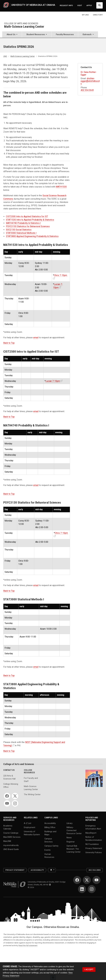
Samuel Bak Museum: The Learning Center (74, 849)
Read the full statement (28, 945)
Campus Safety (51, 846)
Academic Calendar (8, 827)
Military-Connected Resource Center (74, 830)
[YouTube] (7, 803)
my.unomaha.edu (11, 845)
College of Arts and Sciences (21, 23)
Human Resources (49, 855)
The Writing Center (32, 794)
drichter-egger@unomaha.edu (90, 81)
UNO (5, 56)
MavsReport (91, 833)
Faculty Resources (65, 34)
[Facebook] (7, 796)
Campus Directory (49, 840)
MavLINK (7, 841)
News (69, 838)
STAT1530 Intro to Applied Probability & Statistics (30, 220)
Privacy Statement (94, 848)
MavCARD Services (12, 837)
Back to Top (9, 343)
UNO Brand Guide (11, 849)
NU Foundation (92, 844)
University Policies (94, 852)
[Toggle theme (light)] (52, 870)
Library (69, 823)
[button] (12, 35)
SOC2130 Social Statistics (19, 230)
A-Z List (28, 823)
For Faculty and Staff (31, 780)
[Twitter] (15, 796)
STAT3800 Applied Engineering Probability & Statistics (32, 236)
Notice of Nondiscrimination (94, 838)
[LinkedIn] (82, 889)
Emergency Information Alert (93, 827)
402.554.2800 (95, 870)
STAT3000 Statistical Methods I (21, 233)
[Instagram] (15, 803)
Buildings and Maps (50, 833)
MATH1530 (61, 187)
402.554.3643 (87, 90)
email (36, 338)
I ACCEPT (89, 970)
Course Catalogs (11, 833)
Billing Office (50, 827)
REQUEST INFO (66, 5)
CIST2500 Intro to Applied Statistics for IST (27, 216)
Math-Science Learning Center (24, 27)
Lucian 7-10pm (53, 381)
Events (47, 850)
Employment (30, 827)
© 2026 (31, 887)
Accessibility (50, 823)
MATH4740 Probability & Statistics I (23, 223)
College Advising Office (11, 786)
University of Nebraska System (32, 833)
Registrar (71, 842)
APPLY (89, 5)
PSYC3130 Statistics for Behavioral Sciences (28, 226)
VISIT (80, 5)
